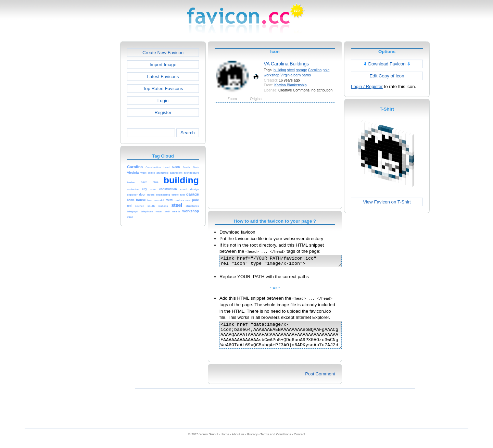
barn (297, 75)
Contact (300, 441)
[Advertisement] (91, 144)
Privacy (252, 441)
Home (225, 441)
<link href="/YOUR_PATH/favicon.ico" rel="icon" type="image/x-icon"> (288, 262)
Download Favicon (387, 64)
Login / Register (367, 86)
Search (188, 133)
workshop (272, 75)
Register (163, 113)
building (280, 70)
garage (301, 70)
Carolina (315, 70)
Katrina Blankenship (290, 85)
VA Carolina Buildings (287, 64)
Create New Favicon (163, 53)
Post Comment (320, 381)
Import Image (163, 65)
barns (306, 75)
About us (238, 441)
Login (163, 101)
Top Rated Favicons (163, 89)
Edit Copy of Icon (387, 76)
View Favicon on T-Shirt (387, 202)
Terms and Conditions (276, 441)
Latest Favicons (163, 77)
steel (291, 70)
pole (326, 70)
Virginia (286, 75)
